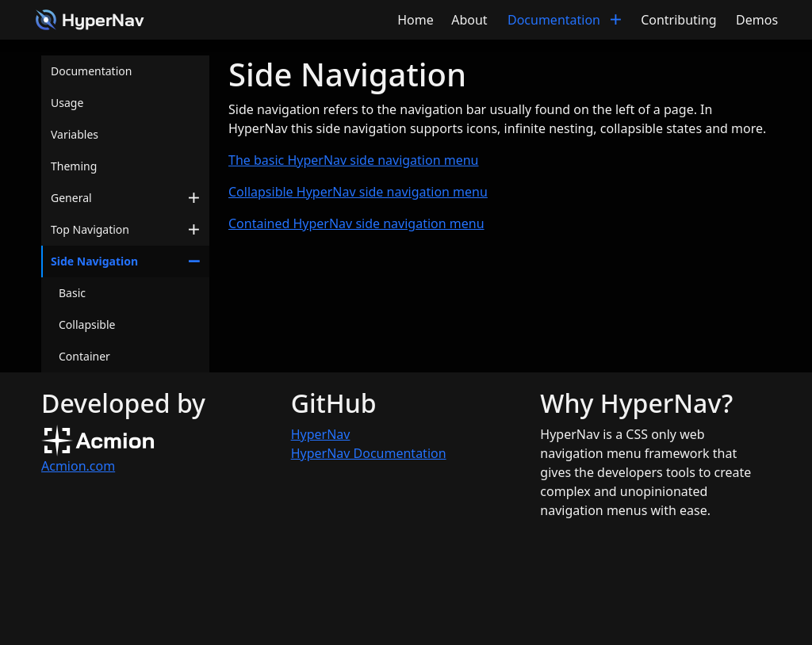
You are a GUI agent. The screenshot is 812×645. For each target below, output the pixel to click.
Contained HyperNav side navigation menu (356, 223)
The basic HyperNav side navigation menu (353, 160)
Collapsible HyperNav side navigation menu (358, 192)
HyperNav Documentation (369, 453)
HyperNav (321, 434)
